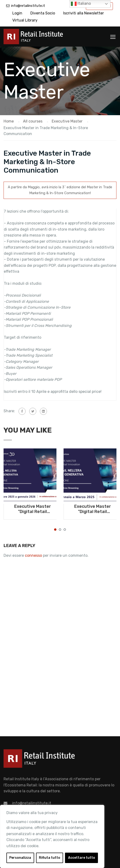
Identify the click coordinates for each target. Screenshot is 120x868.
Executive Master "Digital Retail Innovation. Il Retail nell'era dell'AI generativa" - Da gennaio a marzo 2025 (93, 509)
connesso (33, 555)
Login (17, 13)
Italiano (81, 4)
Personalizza (20, 858)
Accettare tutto (82, 858)
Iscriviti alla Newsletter (83, 13)
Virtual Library (25, 20)
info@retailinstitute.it (28, 6)
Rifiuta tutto (50, 858)
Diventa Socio (43, 13)
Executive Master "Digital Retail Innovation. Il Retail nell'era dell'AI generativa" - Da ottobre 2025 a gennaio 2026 (33, 509)
